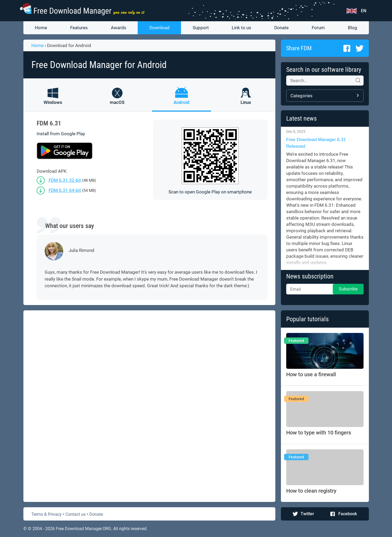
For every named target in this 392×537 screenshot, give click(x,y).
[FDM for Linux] (246, 100)
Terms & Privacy (47, 514)
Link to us (241, 28)
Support (201, 28)
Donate (281, 28)
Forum (318, 28)
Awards (119, 28)
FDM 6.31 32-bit (65, 180)
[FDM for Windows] (53, 100)
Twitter (307, 514)
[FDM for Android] (182, 100)
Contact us (75, 514)
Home (41, 28)
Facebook (348, 514)
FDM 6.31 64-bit (65, 190)
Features (79, 28)
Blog (353, 28)
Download (159, 28)
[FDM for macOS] (117, 100)
